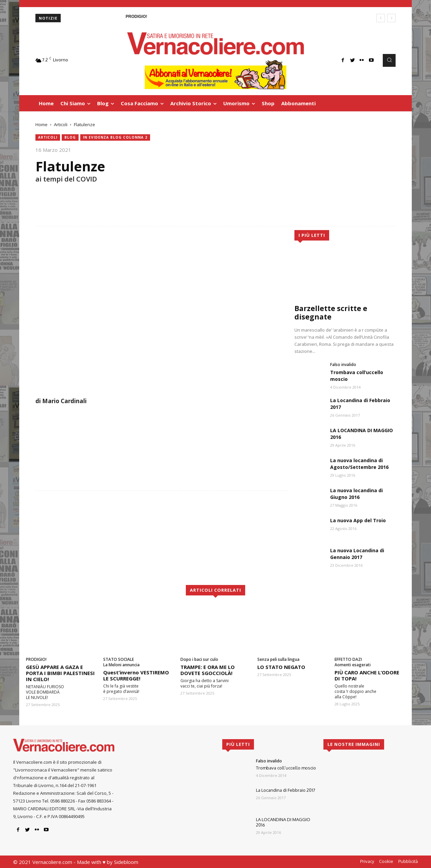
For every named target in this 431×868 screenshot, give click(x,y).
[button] (389, 60)
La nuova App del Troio (358, 520)
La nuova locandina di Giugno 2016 (356, 494)
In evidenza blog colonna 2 (115, 137)
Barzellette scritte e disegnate (331, 313)
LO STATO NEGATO (281, 667)
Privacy (367, 861)
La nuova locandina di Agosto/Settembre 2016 (359, 464)
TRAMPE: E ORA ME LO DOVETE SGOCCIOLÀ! (208, 670)
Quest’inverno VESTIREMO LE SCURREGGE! (136, 675)
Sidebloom (126, 862)
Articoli (61, 124)
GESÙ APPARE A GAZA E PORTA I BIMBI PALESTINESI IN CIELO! (60, 673)
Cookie (386, 861)
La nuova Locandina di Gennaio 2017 (357, 554)
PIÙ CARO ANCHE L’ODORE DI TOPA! (367, 675)
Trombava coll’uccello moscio (286, 768)
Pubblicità (408, 861)
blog (70, 137)
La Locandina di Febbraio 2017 (286, 790)
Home (41, 124)
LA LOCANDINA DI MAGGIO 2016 (283, 822)
